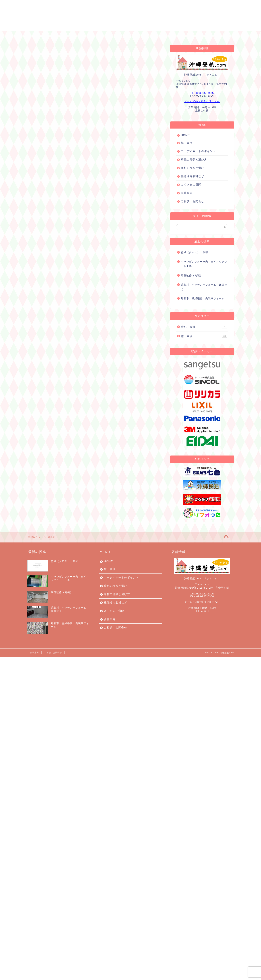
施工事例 (66, 35)
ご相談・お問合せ (192, 201)
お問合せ (217, 35)
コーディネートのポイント (101, 35)
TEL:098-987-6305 (202, 93)
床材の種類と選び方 (194, 168)
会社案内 (194, 35)
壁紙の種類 (138, 35)
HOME (43, 35)
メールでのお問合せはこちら (202, 101)
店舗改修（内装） (192, 276)
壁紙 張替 (204, 327)
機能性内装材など (192, 176)
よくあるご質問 (166, 35)
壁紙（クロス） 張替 (194, 252)
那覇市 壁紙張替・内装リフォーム (203, 299)
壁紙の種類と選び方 (194, 159)
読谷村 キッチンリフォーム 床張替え (204, 287)
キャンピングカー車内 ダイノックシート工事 (204, 264)
